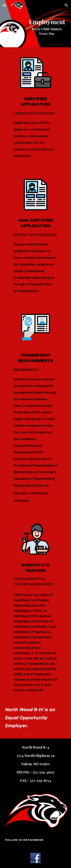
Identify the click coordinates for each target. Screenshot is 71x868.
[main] (35, 136)
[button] (5, 5)
